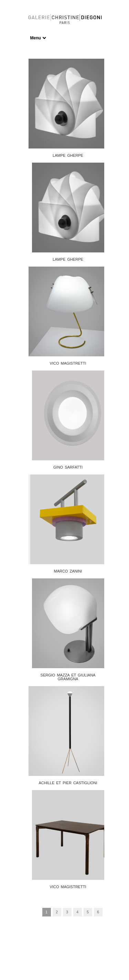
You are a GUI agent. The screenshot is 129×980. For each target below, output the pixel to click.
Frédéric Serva (67, 957)
